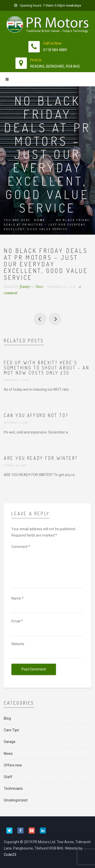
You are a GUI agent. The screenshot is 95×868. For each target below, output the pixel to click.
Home (40, 220)
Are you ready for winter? (41, 458)
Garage (10, 742)
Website (18, 644)
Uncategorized (16, 800)
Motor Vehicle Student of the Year (40, 319)
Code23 (10, 855)
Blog (7, 718)
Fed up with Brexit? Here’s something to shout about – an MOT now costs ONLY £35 (46, 368)
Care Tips (11, 730)
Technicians (13, 788)
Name (17, 598)
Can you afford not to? (55, 319)
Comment (21, 547)
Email (17, 621)
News (39, 287)
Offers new (13, 765)
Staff (8, 777)
